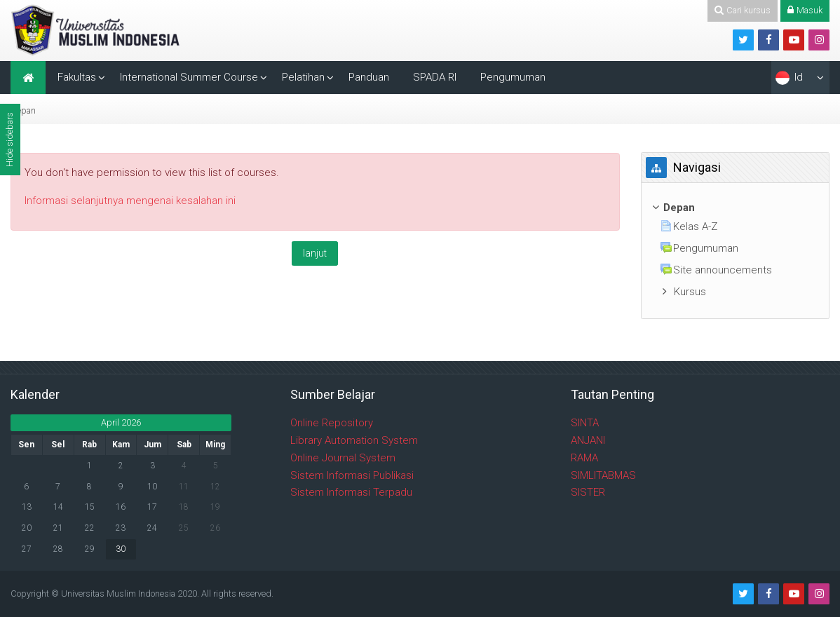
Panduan (369, 77)
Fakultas (77, 77)
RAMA (584, 458)
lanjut (315, 253)
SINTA (585, 423)
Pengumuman (513, 77)
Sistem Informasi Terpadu (351, 492)
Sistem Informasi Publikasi (352, 475)
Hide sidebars (9, 140)
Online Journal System (343, 458)
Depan (23, 110)
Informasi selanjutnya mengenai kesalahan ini (130, 201)
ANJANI (588, 440)
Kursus (690, 292)
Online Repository (332, 423)
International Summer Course (189, 77)
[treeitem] (736, 208)
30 (121, 549)
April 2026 (121, 422)
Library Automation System (354, 440)
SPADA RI (435, 77)
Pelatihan (303, 77)
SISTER (588, 492)
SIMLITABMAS (603, 475)
